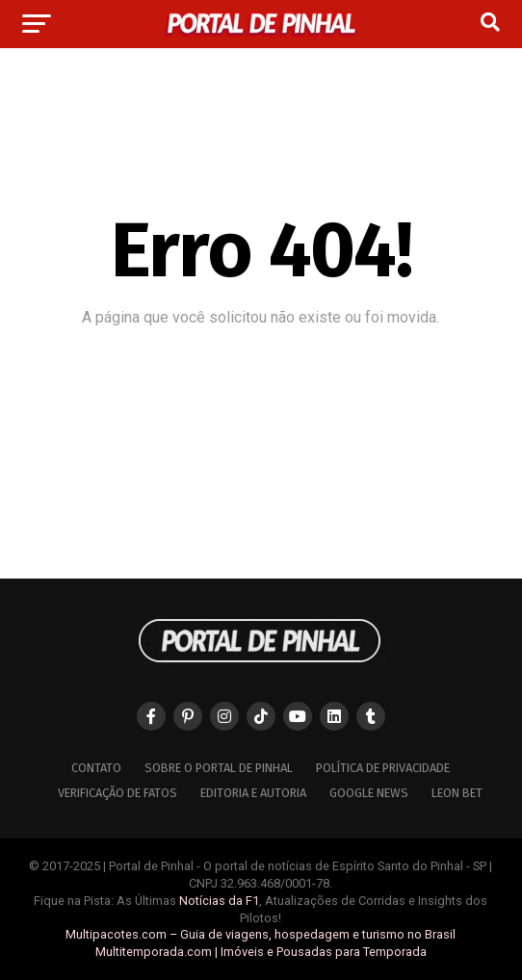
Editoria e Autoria (253, 793)
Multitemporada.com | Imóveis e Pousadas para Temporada (261, 952)
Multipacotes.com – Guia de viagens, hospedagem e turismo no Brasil (261, 934)
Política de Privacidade (383, 768)
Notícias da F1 (219, 901)
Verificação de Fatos (117, 793)
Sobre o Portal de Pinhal (219, 768)
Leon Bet (457, 793)
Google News (369, 793)
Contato (96, 768)
